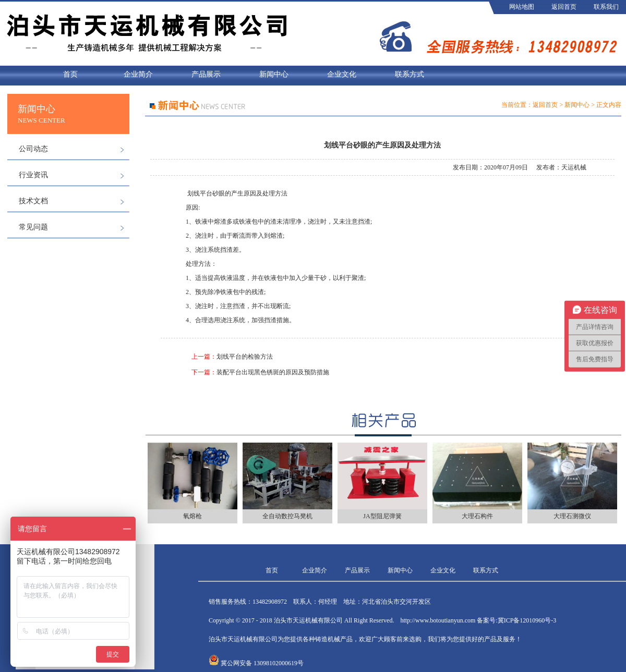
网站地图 (522, 7)
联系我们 (606, 7)
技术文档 (33, 201)
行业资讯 (33, 175)
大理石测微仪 (572, 516)
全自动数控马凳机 (287, 516)
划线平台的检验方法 (245, 357)
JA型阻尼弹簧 (382, 516)
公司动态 (33, 149)
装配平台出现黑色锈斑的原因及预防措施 (273, 372)
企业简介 (138, 74)
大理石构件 (477, 516)
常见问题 (33, 227)
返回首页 (564, 7)
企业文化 (342, 74)
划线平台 (200, 193)
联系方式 (410, 74)
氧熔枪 (192, 516)
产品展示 (206, 74)
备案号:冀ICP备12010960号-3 (516, 620)
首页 (70, 74)
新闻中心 (274, 74)
